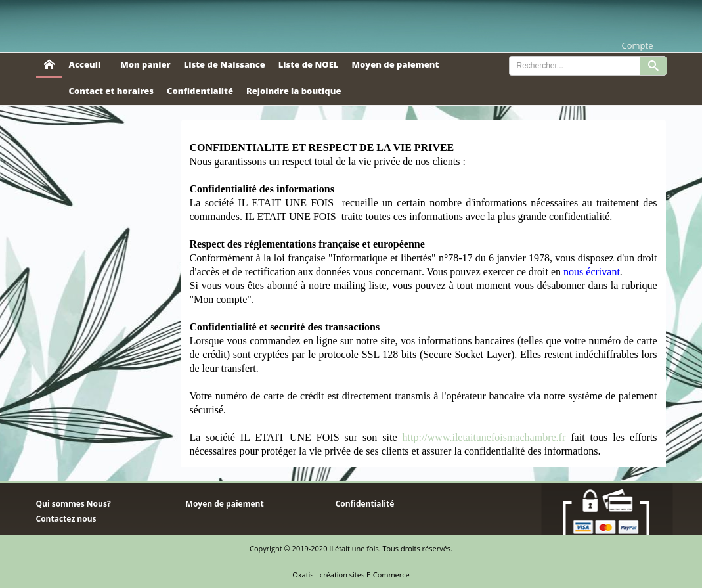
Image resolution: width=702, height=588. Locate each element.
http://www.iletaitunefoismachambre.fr (484, 437)
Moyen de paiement (395, 64)
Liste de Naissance (225, 64)
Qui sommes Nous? (74, 504)
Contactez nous (66, 519)
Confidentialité (200, 91)
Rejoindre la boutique (294, 91)
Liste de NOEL (309, 64)
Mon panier (145, 64)
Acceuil (85, 64)
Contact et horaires (112, 91)
